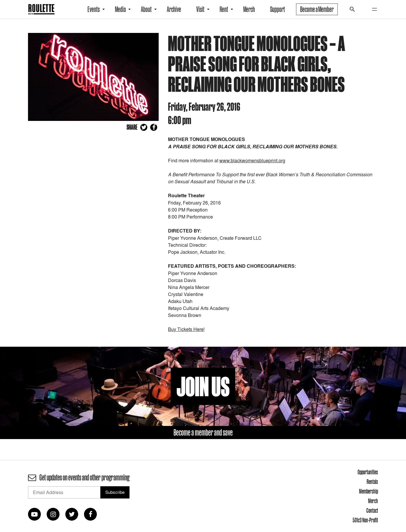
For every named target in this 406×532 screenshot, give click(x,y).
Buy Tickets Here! (186, 329)
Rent (224, 9)
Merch (249, 9)
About (146, 9)
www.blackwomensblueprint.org (252, 161)
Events (94, 9)
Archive (174, 9)
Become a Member (317, 9)
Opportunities (368, 472)
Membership (369, 491)
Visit (200, 9)
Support (278, 9)
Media (120, 9)
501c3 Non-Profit (365, 520)
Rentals (372, 482)
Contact (372, 510)
